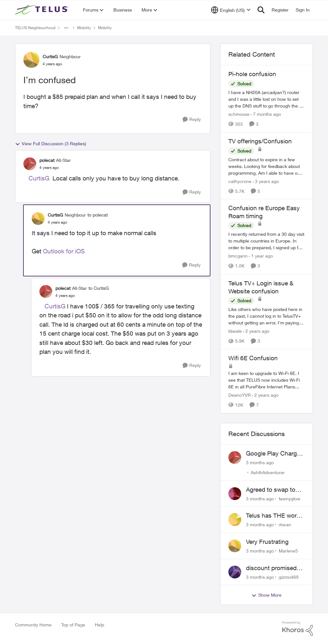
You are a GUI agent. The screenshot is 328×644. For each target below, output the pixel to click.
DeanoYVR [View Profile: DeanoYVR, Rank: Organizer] (240, 395)
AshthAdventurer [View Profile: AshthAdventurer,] (268, 472)
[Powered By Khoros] (298, 629)
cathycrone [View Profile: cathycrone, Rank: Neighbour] (240, 181)
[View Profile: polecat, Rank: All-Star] (30, 164)
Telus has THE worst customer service (274, 516)
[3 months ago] (260, 462)
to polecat (98, 215)
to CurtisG (99, 288)
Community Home (33, 625)
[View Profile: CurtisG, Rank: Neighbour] (31, 60)
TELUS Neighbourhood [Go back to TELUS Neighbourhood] (35, 28)
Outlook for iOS (64, 251)
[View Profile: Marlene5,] (235, 546)
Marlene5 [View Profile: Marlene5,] (288, 551)
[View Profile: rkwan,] (235, 520)
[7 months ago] (266, 114)
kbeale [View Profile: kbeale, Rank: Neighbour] (235, 331)
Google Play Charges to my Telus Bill (275, 454)
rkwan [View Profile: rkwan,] (285, 525)
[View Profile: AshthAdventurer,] (235, 457)
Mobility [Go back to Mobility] (84, 28)
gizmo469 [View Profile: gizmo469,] (289, 577)
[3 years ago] (266, 181)
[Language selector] (231, 10)
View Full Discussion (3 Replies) (51, 144)
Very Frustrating (267, 542)
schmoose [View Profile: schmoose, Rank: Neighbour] (239, 114)
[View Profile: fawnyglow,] (235, 494)
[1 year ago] (261, 256)
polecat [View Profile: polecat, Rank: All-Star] (47, 160)
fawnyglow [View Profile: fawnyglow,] (290, 498)
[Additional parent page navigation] (66, 28)
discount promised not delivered (271, 568)
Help (99, 625)
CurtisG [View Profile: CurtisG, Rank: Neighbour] (50, 56)
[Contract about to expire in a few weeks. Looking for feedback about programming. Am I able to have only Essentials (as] (266, 166)
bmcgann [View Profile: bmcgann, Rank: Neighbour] (238, 256)
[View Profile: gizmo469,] (235, 572)
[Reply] (192, 119)
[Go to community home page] (43, 10)
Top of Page (73, 625)
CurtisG (39, 178)
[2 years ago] (256, 331)
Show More (266, 595)
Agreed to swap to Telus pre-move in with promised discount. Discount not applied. (272, 490)
